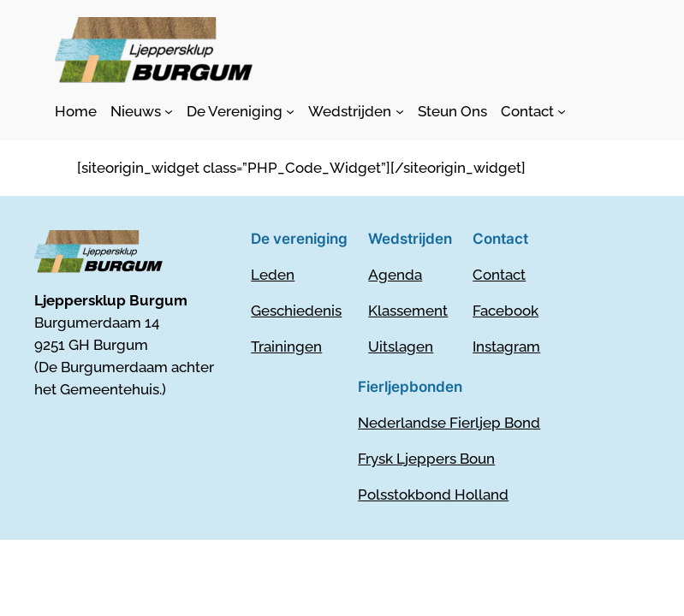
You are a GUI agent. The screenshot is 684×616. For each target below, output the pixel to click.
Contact (499, 275)
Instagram (506, 346)
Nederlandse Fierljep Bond (449, 423)
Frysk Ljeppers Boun (426, 459)
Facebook (506, 311)
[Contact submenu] (533, 111)
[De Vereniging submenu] (241, 111)
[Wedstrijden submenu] (356, 111)
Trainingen (286, 346)
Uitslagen (401, 346)
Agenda (395, 275)
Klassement (408, 311)
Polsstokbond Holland (433, 495)
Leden (273, 275)
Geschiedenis (296, 311)
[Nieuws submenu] (142, 111)
